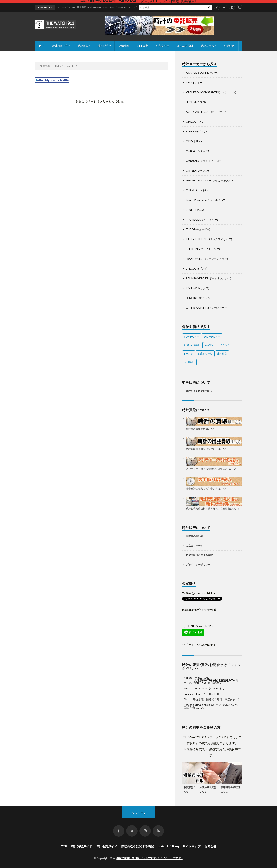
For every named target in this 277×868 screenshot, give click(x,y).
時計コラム (207, 46)
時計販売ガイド (106, 846)
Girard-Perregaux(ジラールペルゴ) (206, 200)
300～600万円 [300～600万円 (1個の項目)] (192, 345)
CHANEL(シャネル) (197, 190)
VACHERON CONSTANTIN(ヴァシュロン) (211, 92)
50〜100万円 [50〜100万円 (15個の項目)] (192, 337)
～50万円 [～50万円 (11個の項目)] (189, 362)
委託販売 (103, 46)
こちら (201, 707)
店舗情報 (124, 46)
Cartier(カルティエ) (197, 151)
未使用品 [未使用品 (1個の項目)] (222, 354)
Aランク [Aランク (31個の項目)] (225, 345)
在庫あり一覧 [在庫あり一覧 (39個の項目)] (205, 354)
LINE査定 (142, 46)
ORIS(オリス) (194, 141)
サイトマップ (192, 846)
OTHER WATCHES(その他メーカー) (207, 308)
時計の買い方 (60, 46)
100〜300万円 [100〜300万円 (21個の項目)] (212, 337)
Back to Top (139, 813)
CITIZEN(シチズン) (197, 171)
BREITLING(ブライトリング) (203, 249)
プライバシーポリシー (198, 565)
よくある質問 (185, 46)
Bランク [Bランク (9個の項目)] (189, 354)
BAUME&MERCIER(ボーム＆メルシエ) (209, 278)
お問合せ (229, 46)
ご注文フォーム (194, 546)
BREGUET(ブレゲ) (197, 269)
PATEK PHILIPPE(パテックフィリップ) (209, 239)
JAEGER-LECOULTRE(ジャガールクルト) (210, 180)
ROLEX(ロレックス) (197, 288)
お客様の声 (162, 46)
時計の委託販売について (199, 391)
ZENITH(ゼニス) (195, 210)
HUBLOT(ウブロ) (196, 102)
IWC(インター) (195, 82)
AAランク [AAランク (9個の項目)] (211, 345)
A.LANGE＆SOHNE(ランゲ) (202, 73)
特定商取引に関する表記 (199, 555)
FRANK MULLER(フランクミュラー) (207, 259)
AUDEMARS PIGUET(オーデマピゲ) (207, 112)
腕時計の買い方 (194, 536)
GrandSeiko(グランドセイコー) (204, 161)
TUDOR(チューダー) (198, 229)
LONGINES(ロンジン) (199, 298)
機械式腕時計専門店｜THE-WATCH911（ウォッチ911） (150, 858)
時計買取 (83, 46)
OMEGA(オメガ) (196, 122)
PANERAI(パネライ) (198, 131)
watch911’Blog (168, 846)
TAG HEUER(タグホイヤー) (202, 220)
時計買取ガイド (82, 846)
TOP (41, 46)
